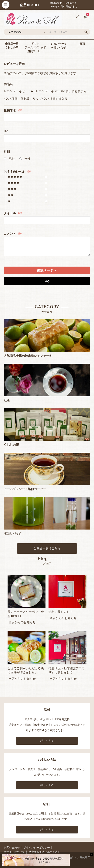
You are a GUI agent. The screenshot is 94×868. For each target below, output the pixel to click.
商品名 (8, 84)
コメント (10, 234)
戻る (47, 281)
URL (7, 131)
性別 (7, 152)
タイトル (10, 213)
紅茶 (82, 44)
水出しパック (59, 47)
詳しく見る (47, 741)
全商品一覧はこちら (47, 548)
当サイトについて (14, 852)
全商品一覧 (12, 44)
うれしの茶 (12, 47)
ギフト (35, 44)
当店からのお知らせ (22, 622)
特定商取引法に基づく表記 (45, 852)
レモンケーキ (59, 44)
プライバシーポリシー (37, 848)
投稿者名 (10, 111)
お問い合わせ (12, 848)
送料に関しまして (61, 612)
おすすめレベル (14, 172)
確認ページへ (47, 270)
